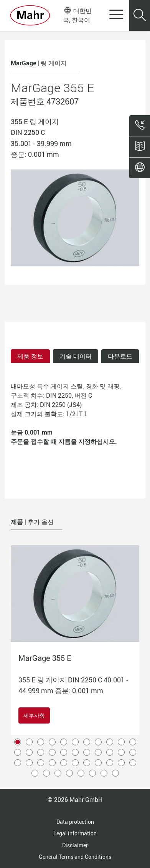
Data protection (75, 822)
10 (121, 742)
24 (29, 763)
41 (115, 773)
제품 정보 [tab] (30, 356)
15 (52, 752)
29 (87, 763)
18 (87, 752)
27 (64, 763)
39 (92, 773)
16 (64, 752)
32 (121, 763)
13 (29, 752)
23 (18, 763)
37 (69, 773)
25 (41, 763)
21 (121, 752)
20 (110, 752)
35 (46, 773)
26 (52, 763)
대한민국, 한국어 (77, 15)
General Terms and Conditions (75, 857)
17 (75, 752)
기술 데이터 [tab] (76, 356)
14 (41, 752)
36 (58, 773)
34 (35, 773)
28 (75, 763)
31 (110, 763)
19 (98, 752)
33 (133, 763)
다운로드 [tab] (120, 356)
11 (133, 742)
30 (98, 763)
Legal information (75, 833)
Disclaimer (75, 845)
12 (18, 752)
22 (133, 752)
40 (104, 773)
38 (81, 773)
